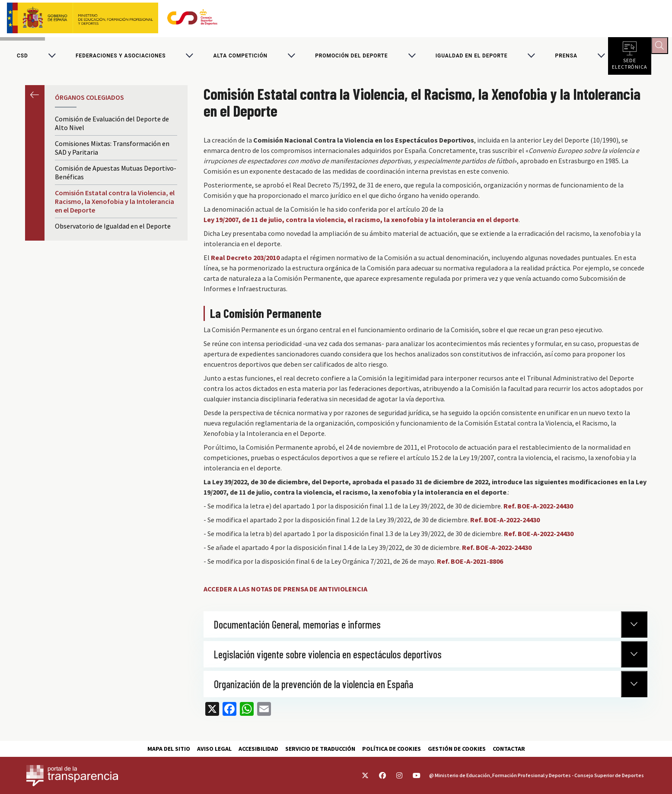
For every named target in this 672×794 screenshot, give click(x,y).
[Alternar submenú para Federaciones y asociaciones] (189, 58)
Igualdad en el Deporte (472, 58)
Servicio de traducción (320, 749)
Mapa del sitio (169, 749)
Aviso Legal (214, 749)
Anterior (35, 99)
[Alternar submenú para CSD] (52, 58)
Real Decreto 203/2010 (245, 261)
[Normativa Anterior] (634, 628)
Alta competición (240, 58)
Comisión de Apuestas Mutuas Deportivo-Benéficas (116, 176)
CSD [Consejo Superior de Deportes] (22, 58)
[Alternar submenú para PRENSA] (601, 58)
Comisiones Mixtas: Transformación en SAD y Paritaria (112, 152)
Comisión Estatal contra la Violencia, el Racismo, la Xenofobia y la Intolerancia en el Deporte (115, 205)
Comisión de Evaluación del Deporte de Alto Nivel (112, 127)
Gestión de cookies (457, 749)
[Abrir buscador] (662, 48)
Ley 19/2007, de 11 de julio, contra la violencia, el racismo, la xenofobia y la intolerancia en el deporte (361, 223)
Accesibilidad (258, 749)
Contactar (509, 749)
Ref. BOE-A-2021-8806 (470, 565)
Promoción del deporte (351, 58)
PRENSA (566, 58)
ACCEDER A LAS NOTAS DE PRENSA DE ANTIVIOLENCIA (285, 593)
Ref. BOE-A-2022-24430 (538, 510)
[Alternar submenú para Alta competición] (291, 58)
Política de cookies (392, 749)
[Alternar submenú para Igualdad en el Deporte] (531, 58)
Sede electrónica (630, 65)
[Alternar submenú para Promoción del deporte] (412, 58)
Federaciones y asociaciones (121, 58)
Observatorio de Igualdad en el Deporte (113, 230)
